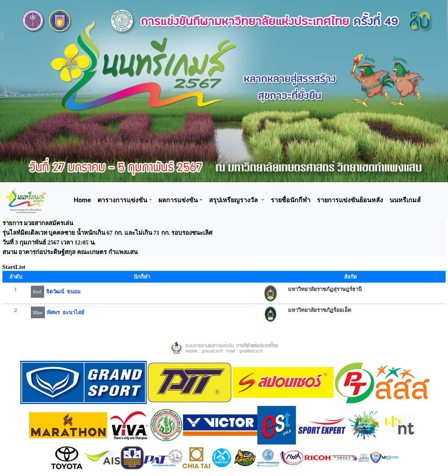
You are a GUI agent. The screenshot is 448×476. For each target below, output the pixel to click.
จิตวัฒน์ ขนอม (64, 292)
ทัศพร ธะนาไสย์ (65, 312)
